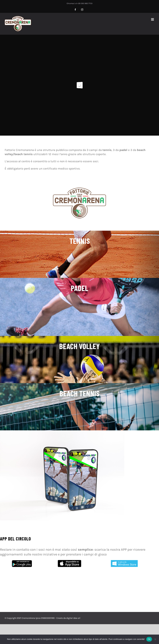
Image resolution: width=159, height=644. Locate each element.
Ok (149, 639)
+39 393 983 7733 (85, 3)
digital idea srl (73, 618)
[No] (155, 639)
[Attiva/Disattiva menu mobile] (153, 19)
